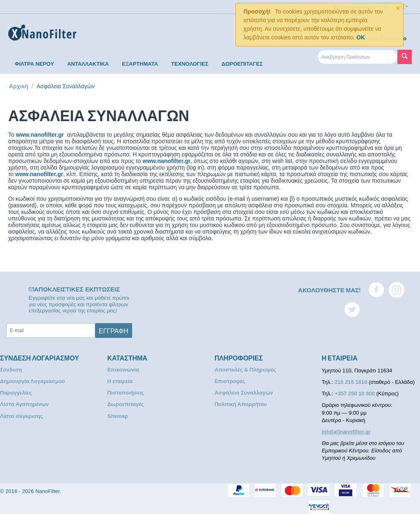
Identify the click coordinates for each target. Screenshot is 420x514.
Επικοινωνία (123, 370)
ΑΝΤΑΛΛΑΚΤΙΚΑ (88, 64)
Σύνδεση (11, 370)
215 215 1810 (352, 382)
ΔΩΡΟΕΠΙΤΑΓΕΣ (242, 64)
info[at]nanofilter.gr (346, 432)
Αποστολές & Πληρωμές (245, 370)
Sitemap (118, 416)
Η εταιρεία (120, 381)
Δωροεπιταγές (125, 404)
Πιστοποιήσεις (125, 393)
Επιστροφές (230, 381)
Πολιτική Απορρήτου (241, 404)
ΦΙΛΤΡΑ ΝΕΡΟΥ (34, 64)
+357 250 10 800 (356, 394)
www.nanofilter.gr (40, 135)
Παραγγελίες (16, 393)
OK (361, 37)
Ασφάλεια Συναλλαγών (244, 393)
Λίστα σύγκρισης (21, 416)
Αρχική (19, 86)
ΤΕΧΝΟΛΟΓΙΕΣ (190, 64)
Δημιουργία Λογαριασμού (32, 381)
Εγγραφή (114, 330)
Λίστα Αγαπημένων (24, 404)
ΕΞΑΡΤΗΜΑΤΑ (140, 64)
